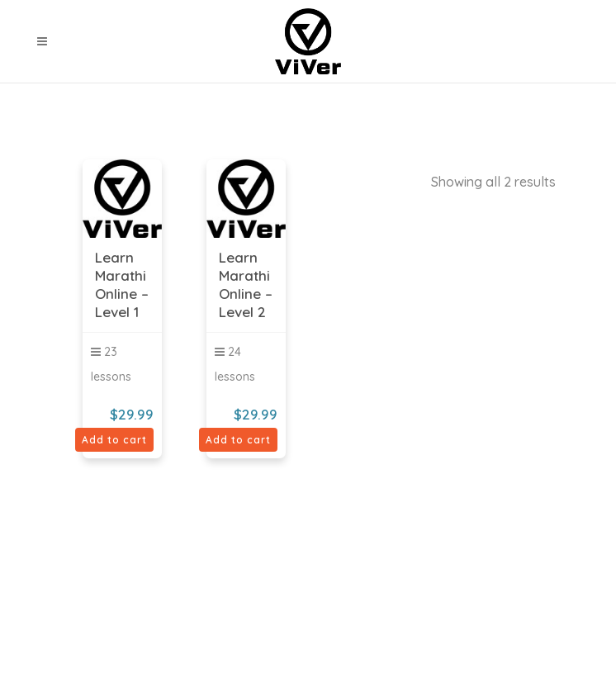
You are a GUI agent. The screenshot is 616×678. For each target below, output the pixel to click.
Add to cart (114, 440)
